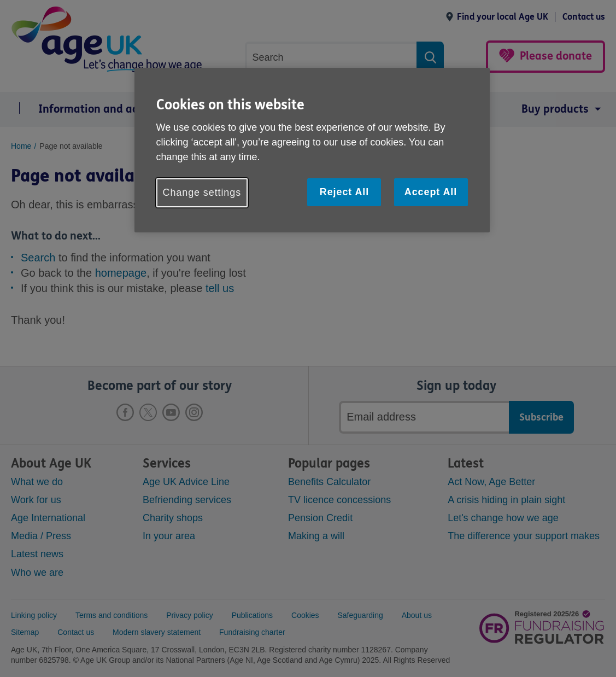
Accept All (431, 192)
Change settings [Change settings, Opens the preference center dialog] (202, 192)
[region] (312, 150)
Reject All (344, 192)
